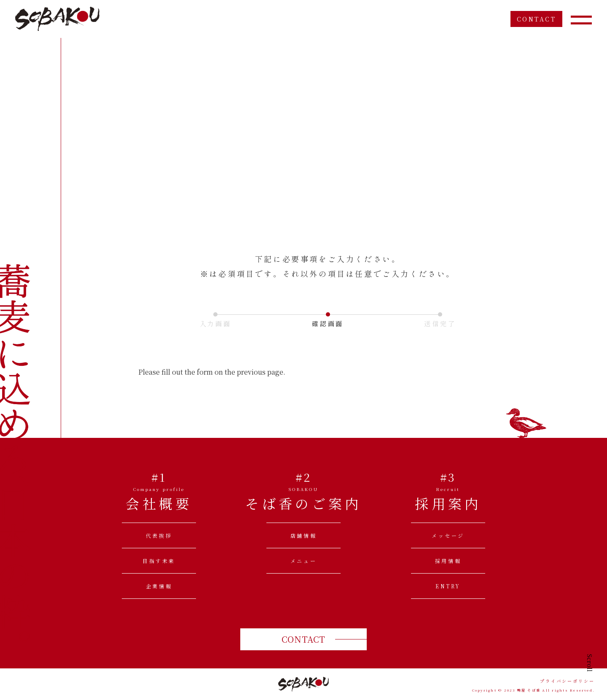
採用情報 (448, 561)
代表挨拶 (159, 535)
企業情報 (159, 586)
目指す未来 (159, 561)
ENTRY (448, 586)
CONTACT (537, 19)
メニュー (303, 561)
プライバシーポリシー (567, 681)
